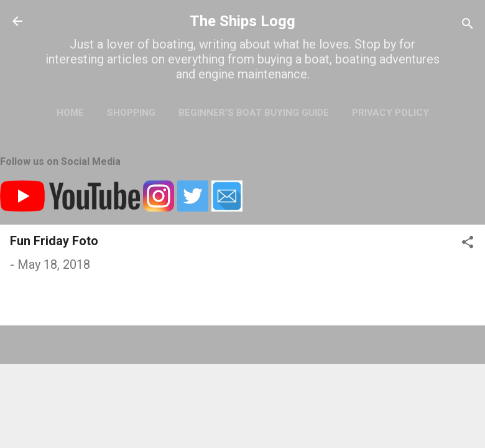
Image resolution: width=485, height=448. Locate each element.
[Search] (468, 25)
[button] (468, 244)
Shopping (131, 113)
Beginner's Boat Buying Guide (254, 113)
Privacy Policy (390, 113)
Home (70, 113)
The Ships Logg (242, 21)
